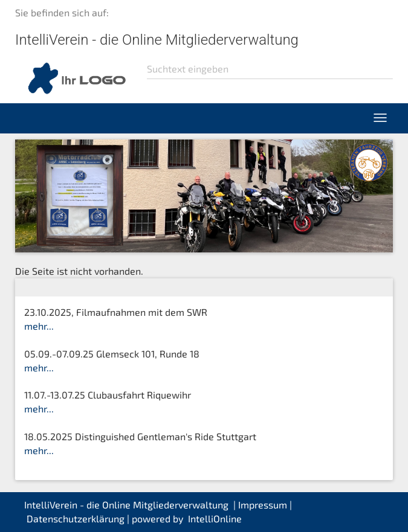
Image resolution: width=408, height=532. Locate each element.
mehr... (39, 326)
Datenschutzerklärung (76, 518)
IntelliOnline (215, 518)
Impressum (263, 505)
